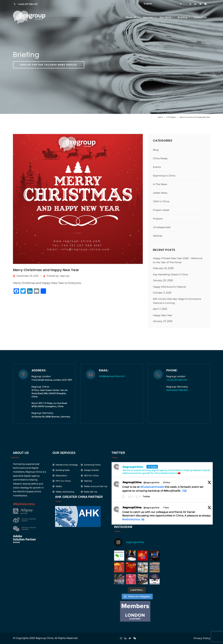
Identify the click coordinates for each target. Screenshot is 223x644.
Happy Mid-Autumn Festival (169, 287)
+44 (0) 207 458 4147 (177, 380)
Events (157, 167)
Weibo (59, 486)
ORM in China (161, 201)
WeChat (158, 236)
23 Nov (167, 482)
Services (148, 17)
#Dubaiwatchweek (152, 487)
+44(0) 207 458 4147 (28, 4)
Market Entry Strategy (67, 465)
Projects (158, 219)
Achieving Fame (92, 465)
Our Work (165, 17)
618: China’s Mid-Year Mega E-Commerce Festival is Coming (177, 301)
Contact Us (200, 17)
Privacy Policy (202, 638)
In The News (171, 117)
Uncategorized (162, 227)
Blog (156, 150)
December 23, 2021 (26, 276)
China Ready (160, 158)
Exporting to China (164, 176)
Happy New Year (162, 315)
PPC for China (63, 481)
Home (160, 117)
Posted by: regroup (56, 276)
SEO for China (91, 476)
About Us (131, 17)
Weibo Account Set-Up (96, 486)
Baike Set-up (91, 492)
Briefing (182, 17)
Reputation (61, 476)
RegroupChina (132, 482)
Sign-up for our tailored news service (49, 65)
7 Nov (166, 508)
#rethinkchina (131, 519)
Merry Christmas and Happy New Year (195, 117)
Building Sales (63, 470)
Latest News (160, 193)
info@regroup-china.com (112, 376)
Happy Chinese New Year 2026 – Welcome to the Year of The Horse (178, 260)
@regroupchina (151, 482)
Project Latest (161, 210)
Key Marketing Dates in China (170, 275)
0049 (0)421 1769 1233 (177, 390)
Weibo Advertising (65, 492)
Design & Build (91, 470)
